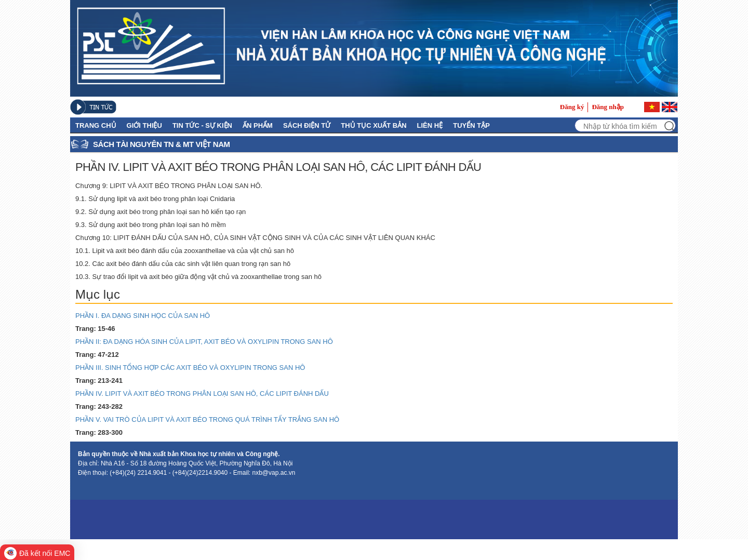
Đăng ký (572, 107)
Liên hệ (430, 125)
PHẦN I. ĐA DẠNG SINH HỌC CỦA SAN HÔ (148, 316)
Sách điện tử (307, 125)
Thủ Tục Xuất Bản (373, 125)
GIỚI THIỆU (144, 125)
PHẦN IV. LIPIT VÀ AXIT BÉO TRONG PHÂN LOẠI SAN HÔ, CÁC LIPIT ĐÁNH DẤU (206, 394)
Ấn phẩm (258, 125)
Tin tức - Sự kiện (202, 125)
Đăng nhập (608, 107)
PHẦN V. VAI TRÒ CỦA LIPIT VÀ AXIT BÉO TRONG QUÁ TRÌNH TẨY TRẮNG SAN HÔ (211, 419)
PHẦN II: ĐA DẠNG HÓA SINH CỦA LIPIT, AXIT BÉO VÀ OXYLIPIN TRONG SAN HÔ (209, 342)
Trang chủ (96, 125)
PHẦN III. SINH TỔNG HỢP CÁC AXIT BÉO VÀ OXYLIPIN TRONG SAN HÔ (194, 368)
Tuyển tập (471, 125)
